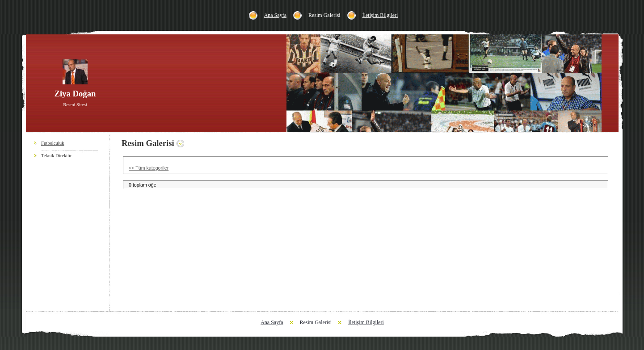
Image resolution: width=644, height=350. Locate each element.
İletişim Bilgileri (380, 15)
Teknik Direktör (56, 156)
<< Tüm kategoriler (149, 168)
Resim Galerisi (324, 15)
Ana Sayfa (275, 15)
